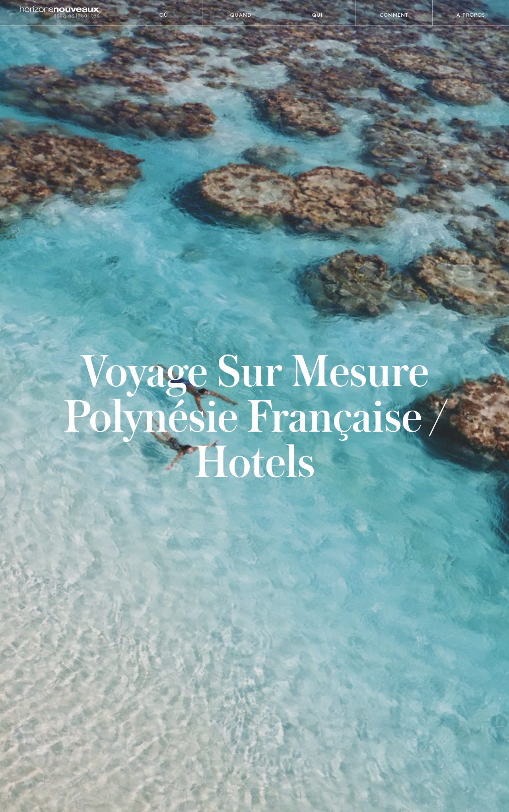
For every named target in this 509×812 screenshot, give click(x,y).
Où (164, 15)
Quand (241, 15)
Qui (318, 15)
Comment (394, 15)
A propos (471, 15)
